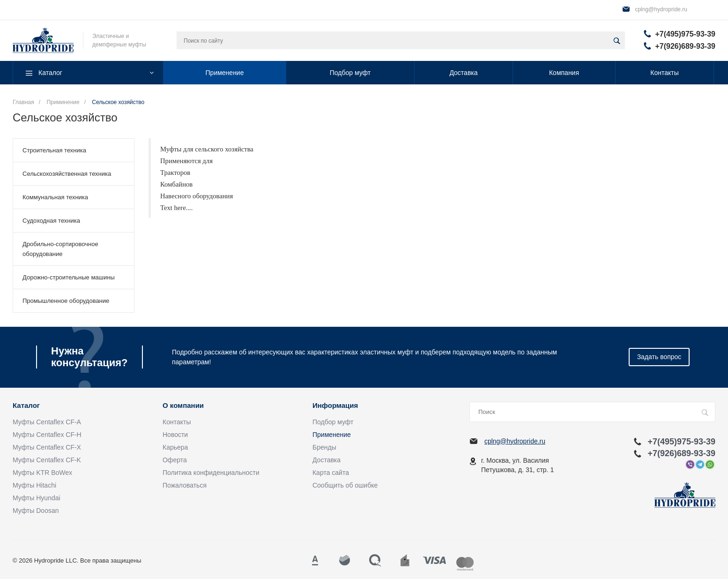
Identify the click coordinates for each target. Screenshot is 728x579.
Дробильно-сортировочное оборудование (60, 249)
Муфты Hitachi (34, 485)
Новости (175, 435)
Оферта (175, 460)
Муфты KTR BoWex (42, 473)
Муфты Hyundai (37, 498)
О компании (183, 406)
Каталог (26, 406)
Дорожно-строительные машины (69, 277)
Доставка (327, 460)
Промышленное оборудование (66, 301)
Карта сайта (331, 473)
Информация (335, 406)
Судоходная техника (51, 221)
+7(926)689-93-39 (685, 46)
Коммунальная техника (55, 197)
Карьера (175, 447)
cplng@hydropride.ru (661, 9)
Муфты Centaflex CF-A (47, 422)
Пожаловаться (185, 485)
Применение (332, 435)
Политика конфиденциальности (211, 473)
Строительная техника (54, 150)
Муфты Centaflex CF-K (47, 460)
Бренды (324, 447)
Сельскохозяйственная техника (67, 174)
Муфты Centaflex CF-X (47, 447)
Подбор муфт (333, 422)
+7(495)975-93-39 (685, 34)
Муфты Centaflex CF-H (47, 435)
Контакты (177, 422)
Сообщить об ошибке (345, 485)
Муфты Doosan (36, 511)
